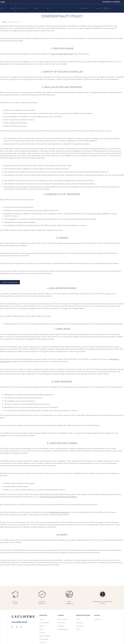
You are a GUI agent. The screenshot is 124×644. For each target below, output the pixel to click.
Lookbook (61, 626)
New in (42, 619)
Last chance (84, 8)
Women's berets (45, 636)
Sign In (118, 8)
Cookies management (10, 282)
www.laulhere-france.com (62, 54)
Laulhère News (19, 622)
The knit (42, 633)
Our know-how (63, 619)
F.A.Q (78, 629)
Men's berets (44, 639)
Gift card (42, 642)
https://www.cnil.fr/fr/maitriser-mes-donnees (58, 497)
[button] (3, 8)
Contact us (98, 619)
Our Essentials (22, 8)
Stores (12, 8)
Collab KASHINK (63, 629)
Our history (61, 623)
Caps (48, 8)
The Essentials (44, 623)
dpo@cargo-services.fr (59, 512)
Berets (36, 8)
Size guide (79, 623)
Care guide (80, 626)
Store (78, 619)
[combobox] (111, 8)
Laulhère (98, 8)
